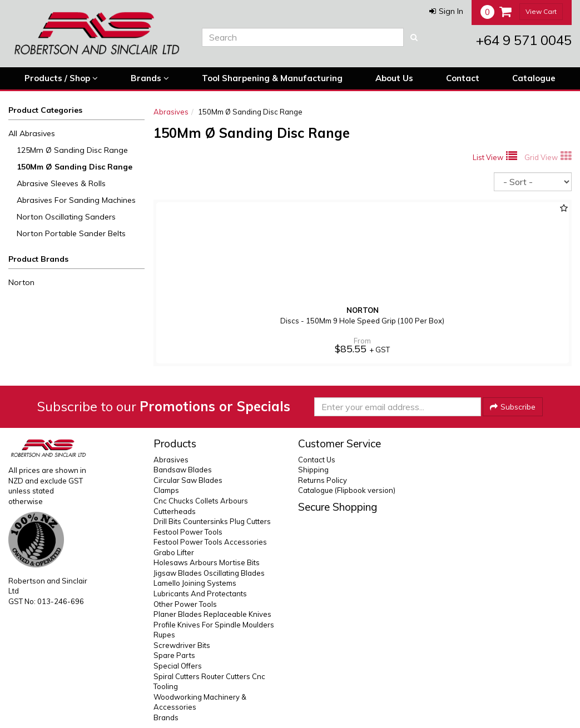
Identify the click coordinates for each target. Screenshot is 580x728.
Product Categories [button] (45, 110)
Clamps (166, 490)
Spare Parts (174, 655)
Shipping (313, 470)
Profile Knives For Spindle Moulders (214, 625)
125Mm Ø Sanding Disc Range (72, 150)
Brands (150, 78)
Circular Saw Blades (188, 480)
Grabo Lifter (174, 552)
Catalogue (534, 78)
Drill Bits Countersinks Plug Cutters (212, 521)
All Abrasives (32, 133)
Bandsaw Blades (183, 470)
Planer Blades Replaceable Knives (212, 614)
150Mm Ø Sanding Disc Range (75, 167)
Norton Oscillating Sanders (66, 217)
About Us (394, 78)
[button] (446, 11)
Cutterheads (175, 511)
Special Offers (178, 666)
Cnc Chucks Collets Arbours (201, 501)
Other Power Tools (185, 604)
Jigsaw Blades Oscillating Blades (209, 573)
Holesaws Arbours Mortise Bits (207, 562)
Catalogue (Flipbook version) (347, 490)
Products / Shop (61, 78)
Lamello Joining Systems (195, 583)
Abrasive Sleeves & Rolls (61, 183)
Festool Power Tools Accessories (210, 542)
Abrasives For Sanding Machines (76, 200)
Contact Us (317, 460)
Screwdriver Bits (182, 645)
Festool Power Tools (188, 532)
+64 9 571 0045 (524, 40)
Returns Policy (323, 480)
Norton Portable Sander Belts (71, 233)
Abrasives (171, 112)
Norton (21, 282)
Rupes (164, 635)
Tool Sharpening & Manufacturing (272, 78)
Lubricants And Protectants (200, 594)
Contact (463, 78)
